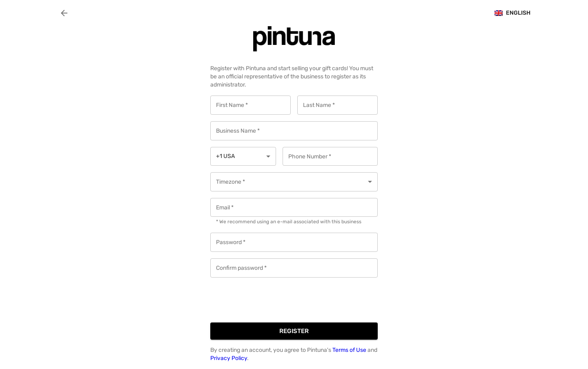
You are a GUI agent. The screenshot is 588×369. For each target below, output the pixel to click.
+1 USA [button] (225, 156)
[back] (64, 13)
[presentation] (272, 300)
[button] (294, 182)
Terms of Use (350, 350)
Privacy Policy (229, 358)
